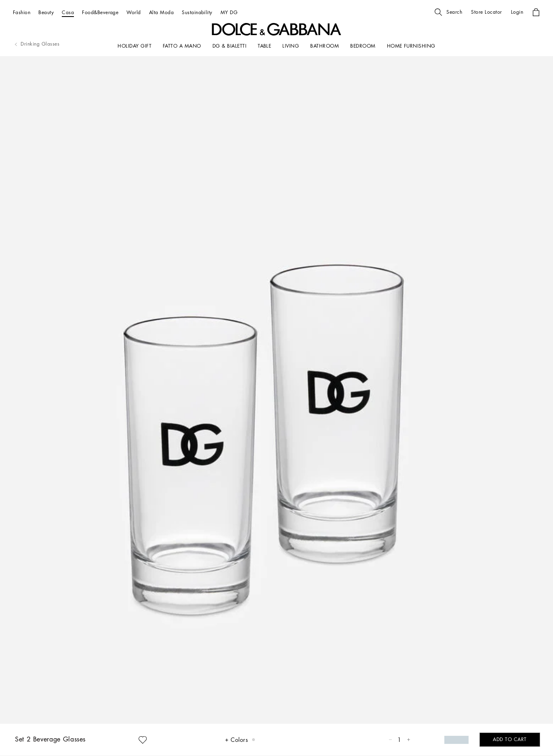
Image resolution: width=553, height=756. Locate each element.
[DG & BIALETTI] (229, 46)
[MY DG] (229, 12)
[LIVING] (291, 46)
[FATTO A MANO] (182, 46)
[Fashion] (22, 12)
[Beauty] (46, 12)
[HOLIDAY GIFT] (135, 46)
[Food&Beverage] (100, 12)
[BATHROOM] (325, 46)
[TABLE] (264, 46)
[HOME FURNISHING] (411, 46)
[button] (448, 12)
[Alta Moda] (161, 12)
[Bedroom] (363, 46)
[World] (134, 12)
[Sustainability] (197, 12)
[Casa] (68, 12)
